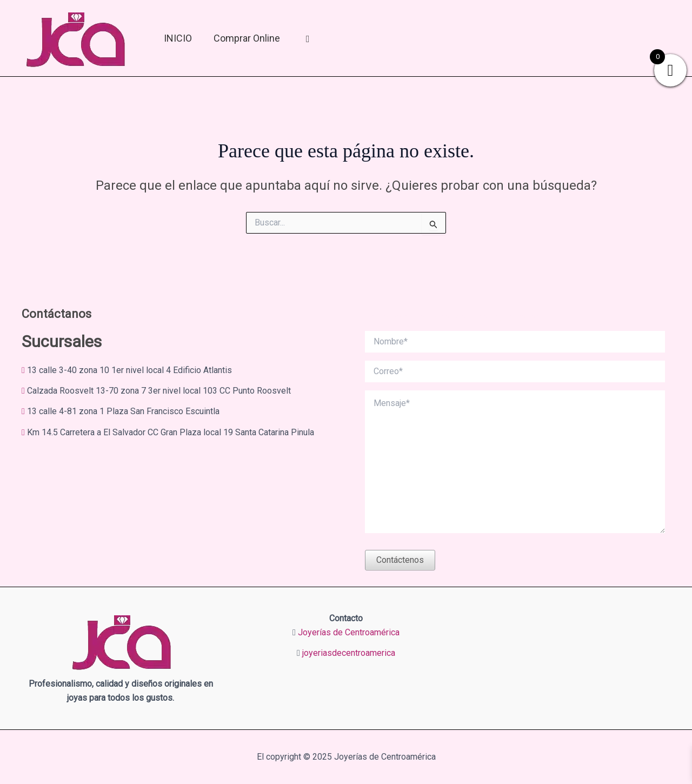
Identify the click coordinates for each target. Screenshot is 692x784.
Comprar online (247, 38)
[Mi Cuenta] (308, 38)
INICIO (178, 38)
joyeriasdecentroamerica (349, 653)
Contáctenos (400, 560)
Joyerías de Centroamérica (349, 632)
